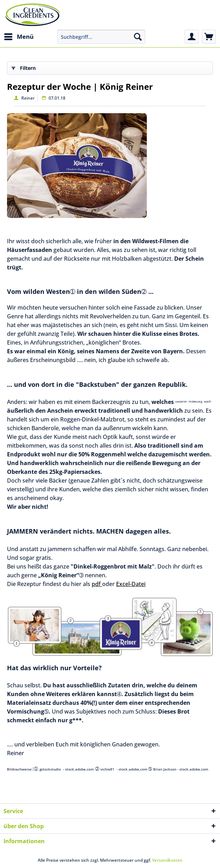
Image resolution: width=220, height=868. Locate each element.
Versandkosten (167, 860)
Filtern (24, 67)
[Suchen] (138, 37)
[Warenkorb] (209, 37)
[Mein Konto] (192, 37)
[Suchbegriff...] (101, 37)
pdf (97, 584)
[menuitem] (19, 37)
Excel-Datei (131, 584)
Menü (19, 36)
